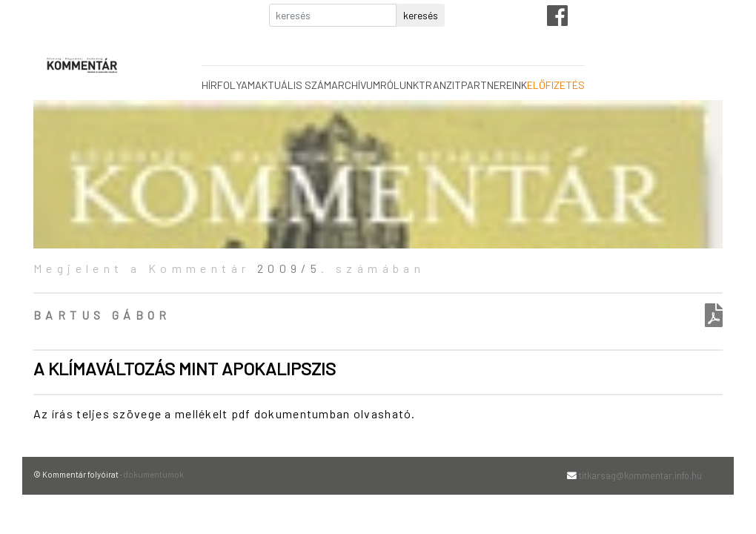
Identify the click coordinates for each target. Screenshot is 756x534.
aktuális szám (293, 85)
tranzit (440, 85)
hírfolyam (228, 85)
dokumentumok (153, 474)
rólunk (399, 85)
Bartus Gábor (102, 315)
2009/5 (289, 268)
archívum (356, 85)
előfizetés (556, 85)
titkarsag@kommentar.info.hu (640, 475)
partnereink (494, 85)
